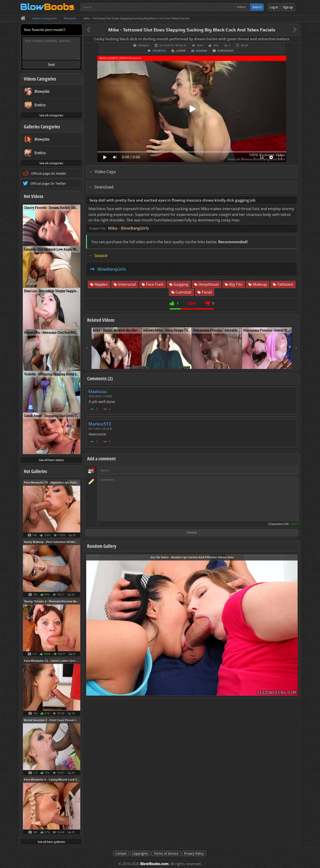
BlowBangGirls (112, 269)
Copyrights (140, 853)
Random (202, 51)
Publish (192, 533)
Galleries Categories (42, 127)
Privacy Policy (194, 853)
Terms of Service (166, 853)
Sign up (288, 7)
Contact (121, 853)
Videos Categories (40, 79)
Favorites (159, 51)
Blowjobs (144, 45)
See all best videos (51, 460)
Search (257, 7)
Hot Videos (34, 196)
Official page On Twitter (48, 183)
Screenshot (226, 51)
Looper (181, 51)
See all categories (51, 115)
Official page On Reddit (49, 173)
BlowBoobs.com (154, 864)
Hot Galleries (35, 471)
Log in (274, 7)
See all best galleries (51, 842)
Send (51, 65)
